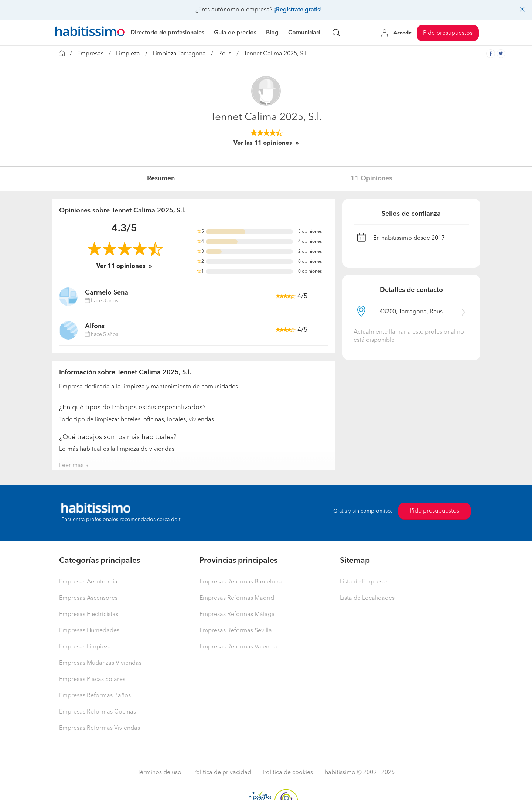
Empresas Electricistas (89, 615)
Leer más (71, 466)
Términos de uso (159, 773)
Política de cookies (288, 773)
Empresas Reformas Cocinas (98, 712)
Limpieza (128, 54)
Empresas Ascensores (88, 598)
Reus (226, 54)
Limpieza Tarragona (179, 54)
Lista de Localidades (367, 598)
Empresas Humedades (89, 631)
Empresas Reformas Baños (95, 696)
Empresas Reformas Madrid (237, 598)
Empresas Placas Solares (92, 680)
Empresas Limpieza (85, 647)
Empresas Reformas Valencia (238, 647)
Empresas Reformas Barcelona (241, 582)
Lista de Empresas (364, 582)
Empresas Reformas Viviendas (100, 728)
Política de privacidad (222, 773)
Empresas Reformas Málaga (237, 615)
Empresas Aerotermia (88, 582)
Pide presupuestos (448, 33)
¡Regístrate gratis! (298, 10)
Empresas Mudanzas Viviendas (100, 663)
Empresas (90, 54)
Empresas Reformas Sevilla (236, 631)
